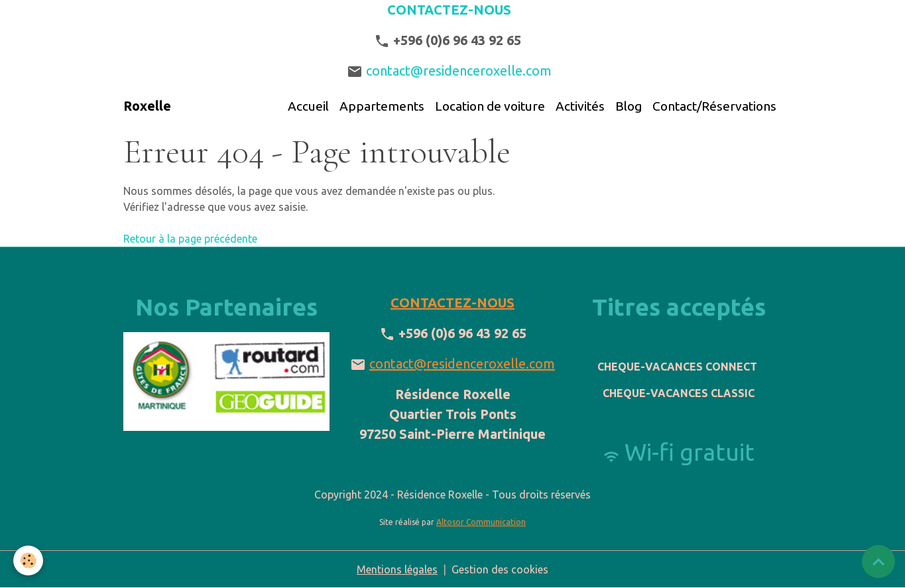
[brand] (147, 106)
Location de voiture (490, 106)
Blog (629, 106)
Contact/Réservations (714, 106)
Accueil (308, 106)
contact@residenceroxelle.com (464, 71)
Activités (580, 106)
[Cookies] (28, 560)
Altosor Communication (481, 522)
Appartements (382, 106)
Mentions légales (397, 569)
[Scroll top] (878, 561)
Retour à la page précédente (190, 239)
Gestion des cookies (500, 569)
